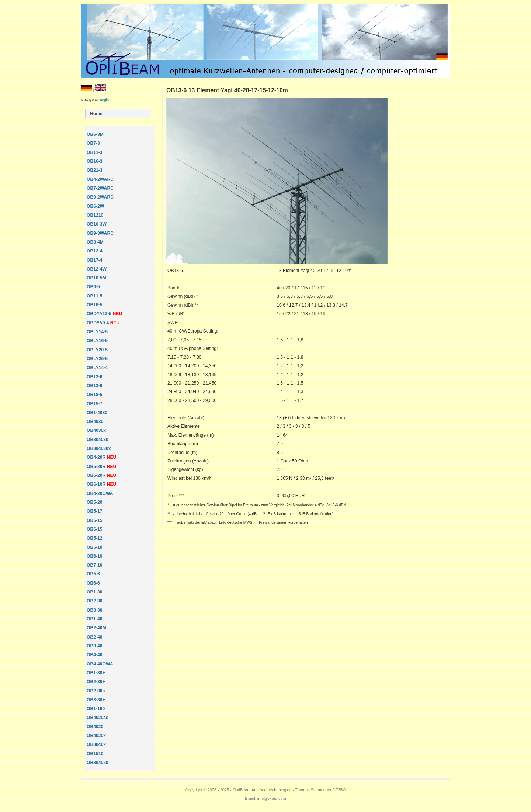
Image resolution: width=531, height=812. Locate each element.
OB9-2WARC (100, 197)
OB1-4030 (97, 413)
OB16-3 (95, 161)
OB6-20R (96, 475)
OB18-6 (95, 395)
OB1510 (95, 754)
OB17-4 (95, 260)
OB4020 (95, 727)
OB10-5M (96, 278)
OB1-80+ (96, 673)
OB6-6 (93, 583)
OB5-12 (95, 538)
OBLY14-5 (97, 332)
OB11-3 (95, 152)
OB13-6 (95, 386)
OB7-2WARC (100, 188)
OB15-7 (95, 404)
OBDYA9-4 (98, 323)
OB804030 (98, 440)
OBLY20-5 (97, 350)
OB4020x (96, 736)
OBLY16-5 (97, 341)
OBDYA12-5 (100, 314)
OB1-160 (96, 709)
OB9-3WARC (100, 233)
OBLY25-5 (97, 359)
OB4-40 (95, 655)
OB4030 (95, 422)
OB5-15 (95, 520)
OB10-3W (97, 224)
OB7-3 (93, 143)
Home (96, 114)
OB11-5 (95, 296)
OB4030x (96, 430)
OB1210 (95, 215)
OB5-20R (96, 467)
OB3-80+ (96, 700)
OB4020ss (98, 718)
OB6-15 (95, 529)
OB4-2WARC (100, 179)
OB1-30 (95, 592)
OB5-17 (95, 511)
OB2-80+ (96, 682)
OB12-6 (95, 377)
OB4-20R (96, 457)
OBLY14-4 (97, 368)
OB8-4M (95, 242)
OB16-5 (95, 305)
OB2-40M (96, 628)
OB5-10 (95, 547)
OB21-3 (95, 170)
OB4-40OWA (100, 664)
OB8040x (96, 744)
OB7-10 (95, 565)
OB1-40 (95, 619)
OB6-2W (95, 206)
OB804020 (98, 763)
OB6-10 (95, 556)
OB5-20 (95, 502)
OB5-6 (93, 574)
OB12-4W (97, 269)
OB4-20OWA (100, 493)
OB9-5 (93, 287)
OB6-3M (95, 134)
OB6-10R (96, 484)
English (105, 99)
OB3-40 (95, 646)
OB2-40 (95, 637)
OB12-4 (95, 251)
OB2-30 (95, 601)
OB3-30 (95, 610)
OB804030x (99, 448)
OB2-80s (96, 691)
